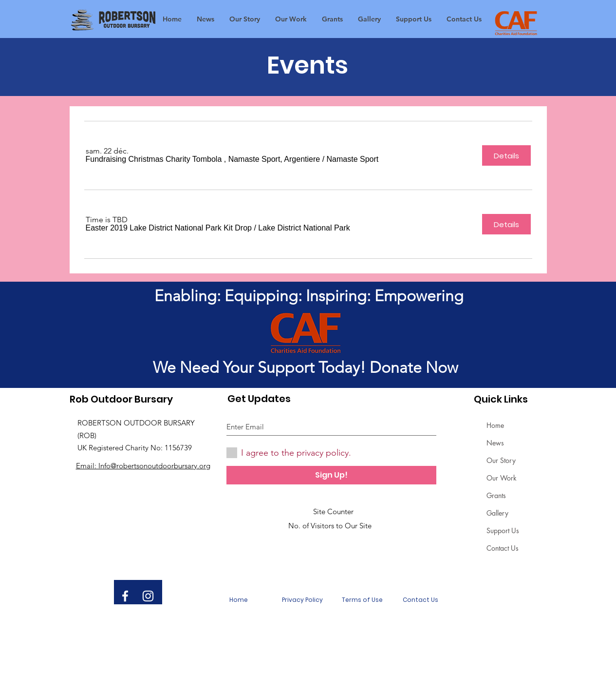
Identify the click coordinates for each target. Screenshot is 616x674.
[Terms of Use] (362, 600)
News (495, 443)
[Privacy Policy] (302, 600)
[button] (203, 159)
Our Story (501, 460)
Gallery (497, 513)
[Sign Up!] (331, 475)
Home (495, 425)
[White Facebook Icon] (125, 596)
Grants (496, 495)
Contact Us (503, 548)
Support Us (503, 530)
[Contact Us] (421, 600)
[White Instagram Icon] (148, 596)
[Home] (239, 600)
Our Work (502, 478)
